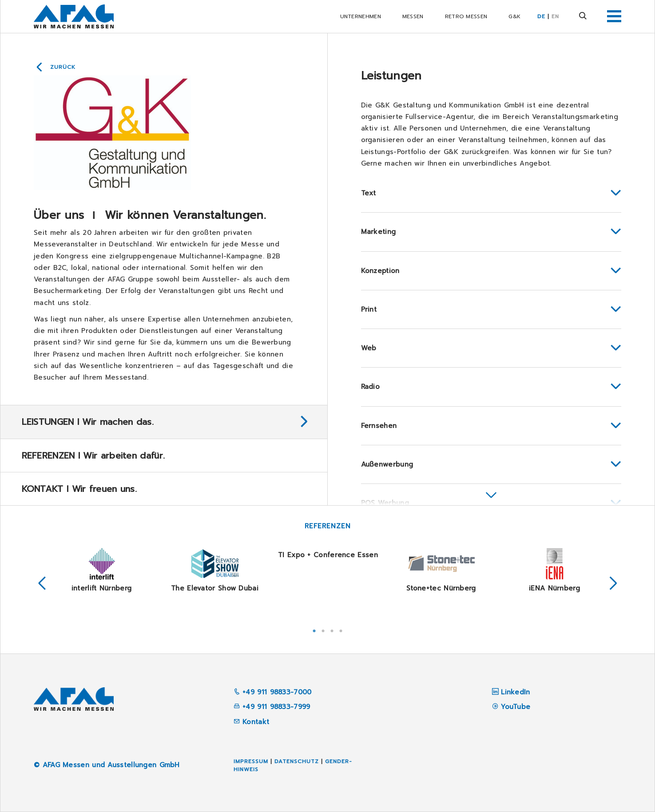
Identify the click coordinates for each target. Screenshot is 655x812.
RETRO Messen (466, 16)
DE (541, 16)
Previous (42, 584)
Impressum (251, 761)
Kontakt (251, 722)
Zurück (63, 67)
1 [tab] (314, 630)
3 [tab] (332, 630)
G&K (514, 16)
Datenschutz (297, 761)
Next (613, 584)
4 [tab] (341, 630)
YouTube (516, 707)
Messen (413, 16)
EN (555, 16)
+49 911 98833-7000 (273, 692)
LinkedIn (515, 692)
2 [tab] (323, 630)
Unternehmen (361, 16)
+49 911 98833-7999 (272, 707)
